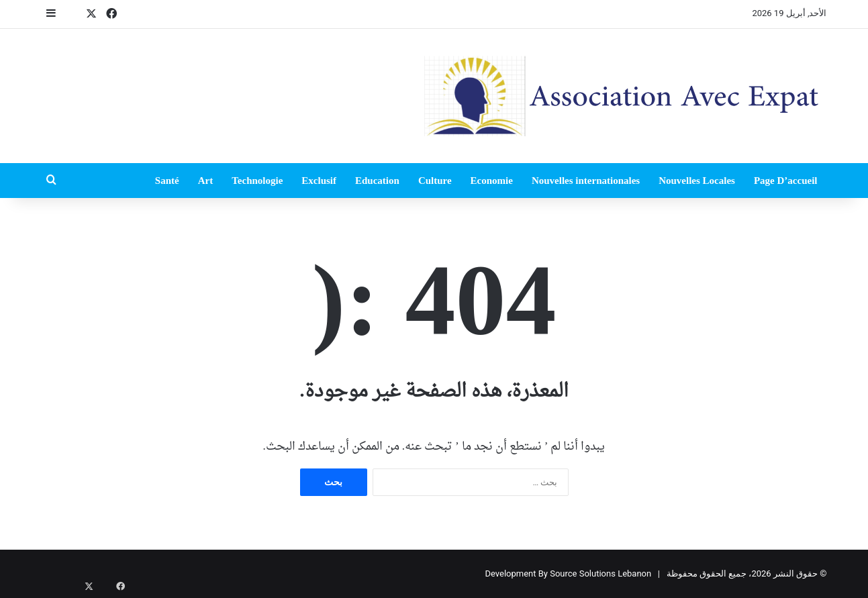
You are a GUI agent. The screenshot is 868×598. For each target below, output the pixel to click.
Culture (435, 181)
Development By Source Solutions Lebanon (568, 574)
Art (206, 181)
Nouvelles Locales (697, 181)
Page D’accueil (786, 181)
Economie (492, 181)
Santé (167, 181)
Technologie (257, 181)
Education (377, 181)
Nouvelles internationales (586, 181)
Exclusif (319, 181)
